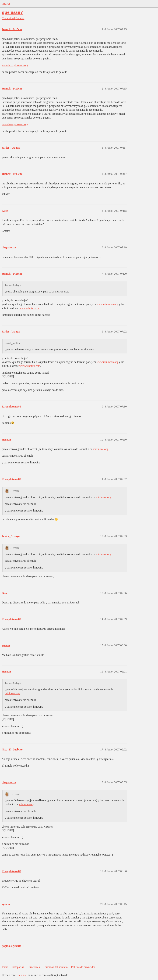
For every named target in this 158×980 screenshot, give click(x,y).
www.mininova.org (107, 304)
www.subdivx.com (30, 308)
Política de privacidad (83, 967)
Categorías (18, 967)
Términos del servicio (55, 967)
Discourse (21, 975)
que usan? (12, 12)
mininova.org (101, 449)
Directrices (33, 967)
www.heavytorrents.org (15, 65)
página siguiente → (13, 946)
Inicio (5, 967)
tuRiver (6, 4)
